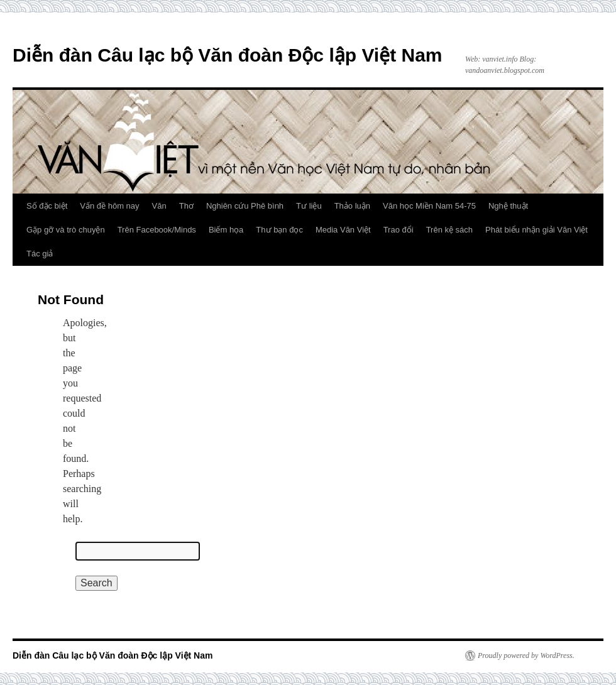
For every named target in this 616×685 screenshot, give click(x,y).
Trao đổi (399, 230)
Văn (159, 206)
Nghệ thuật (508, 206)
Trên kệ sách (449, 230)
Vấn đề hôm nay (109, 206)
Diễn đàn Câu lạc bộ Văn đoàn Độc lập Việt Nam (228, 55)
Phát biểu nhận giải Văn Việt (536, 230)
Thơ (186, 206)
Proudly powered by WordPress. (526, 655)
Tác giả (40, 254)
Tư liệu (309, 206)
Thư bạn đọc (279, 230)
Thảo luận (352, 206)
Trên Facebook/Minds (157, 230)
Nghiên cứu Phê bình (245, 206)
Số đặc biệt (47, 206)
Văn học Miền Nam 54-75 (429, 206)
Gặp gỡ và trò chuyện (66, 230)
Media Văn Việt (343, 230)
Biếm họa (226, 230)
